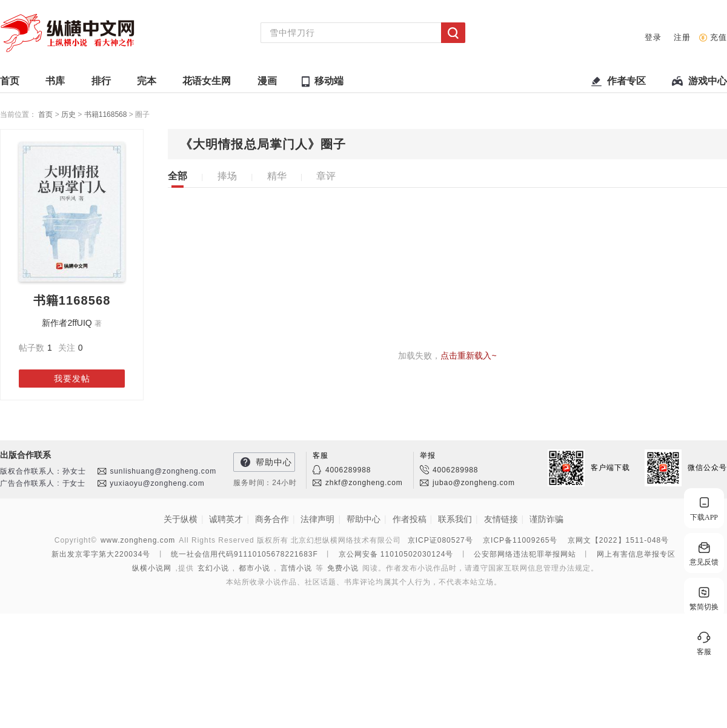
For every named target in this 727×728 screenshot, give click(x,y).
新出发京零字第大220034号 (101, 554)
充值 (719, 37)
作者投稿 (410, 519)
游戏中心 (708, 84)
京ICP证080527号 (440, 540)
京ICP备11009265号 (520, 540)
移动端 (329, 81)
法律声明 (317, 519)
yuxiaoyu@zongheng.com (157, 483)
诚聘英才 (226, 519)
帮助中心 (274, 462)
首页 (10, 84)
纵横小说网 (152, 568)
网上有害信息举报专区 (636, 554)
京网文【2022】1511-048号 (618, 540)
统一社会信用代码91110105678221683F (244, 554)
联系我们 (455, 519)
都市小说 (254, 568)
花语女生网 (207, 84)
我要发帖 (72, 379)
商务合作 (272, 519)
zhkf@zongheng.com (364, 483)
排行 (101, 84)
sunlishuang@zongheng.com (163, 471)
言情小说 (296, 568)
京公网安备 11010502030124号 (396, 554)
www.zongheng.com (138, 540)
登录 (653, 37)
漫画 (267, 84)
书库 (55, 84)
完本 (147, 84)
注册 (682, 37)
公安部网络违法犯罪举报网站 (525, 554)
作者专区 (626, 84)
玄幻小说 (213, 568)
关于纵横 (181, 519)
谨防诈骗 (546, 519)
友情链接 (501, 519)
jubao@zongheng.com (474, 483)
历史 (69, 114)
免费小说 (343, 568)
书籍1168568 (107, 114)
